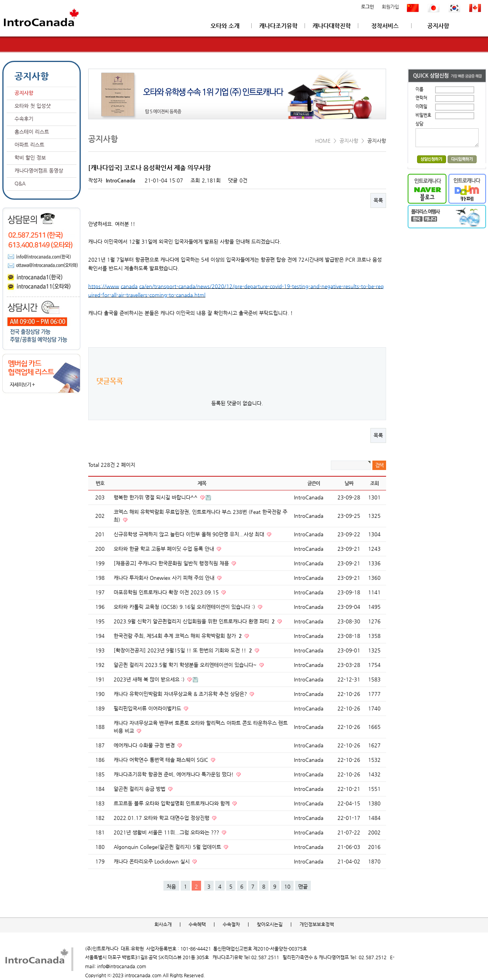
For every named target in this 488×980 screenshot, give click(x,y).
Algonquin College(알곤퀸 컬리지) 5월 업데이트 (168, 847)
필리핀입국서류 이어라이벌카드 (148, 708)
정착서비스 (385, 26)
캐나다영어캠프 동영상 (39, 170)
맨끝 (303, 886)
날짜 (349, 483)
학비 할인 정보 (30, 158)
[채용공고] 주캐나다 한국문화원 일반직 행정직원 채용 (172, 563)
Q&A (20, 183)
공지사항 (438, 26)
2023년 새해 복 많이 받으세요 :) (150, 679)
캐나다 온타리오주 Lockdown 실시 (152, 861)
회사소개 (163, 924)
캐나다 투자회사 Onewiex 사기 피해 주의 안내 (165, 578)
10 (287, 886)
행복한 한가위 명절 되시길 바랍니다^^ (156, 497)
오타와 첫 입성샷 (33, 106)
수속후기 (24, 119)
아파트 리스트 (29, 145)
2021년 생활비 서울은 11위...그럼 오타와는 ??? (167, 832)
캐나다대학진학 (332, 26)
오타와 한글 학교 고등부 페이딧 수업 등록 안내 (165, 549)
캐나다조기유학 (278, 26)
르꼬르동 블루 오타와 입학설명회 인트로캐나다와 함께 (172, 803)
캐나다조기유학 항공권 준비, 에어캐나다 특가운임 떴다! (174, 774)
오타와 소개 (225, 26)
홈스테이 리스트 (32, 132)
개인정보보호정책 (317, 924)
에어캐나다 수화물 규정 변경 (145, 745)
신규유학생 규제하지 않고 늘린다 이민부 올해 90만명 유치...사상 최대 (190, 534)
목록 (378, 200)
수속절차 (231, 924)
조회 (374, 483)
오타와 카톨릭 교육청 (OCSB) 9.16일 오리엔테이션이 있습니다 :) (185, 607)
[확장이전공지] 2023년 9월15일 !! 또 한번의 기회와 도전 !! (184, 650)
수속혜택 (197, 924)
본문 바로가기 (0, 0)
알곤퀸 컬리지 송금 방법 (140, 789)
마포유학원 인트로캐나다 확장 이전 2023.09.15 (167, 592)
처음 (171, 886)
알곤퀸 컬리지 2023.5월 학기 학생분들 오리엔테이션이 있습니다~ (186, 665)
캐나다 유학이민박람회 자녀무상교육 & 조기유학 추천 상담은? (181, 694)
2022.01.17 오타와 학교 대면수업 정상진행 (162, 818)
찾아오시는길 (270, 924)
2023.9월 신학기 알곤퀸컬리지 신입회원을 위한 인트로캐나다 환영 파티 (195, 621)
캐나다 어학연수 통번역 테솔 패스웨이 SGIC (162, 760)
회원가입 (390, 7)
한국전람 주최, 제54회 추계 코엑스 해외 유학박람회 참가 (179, 636)
